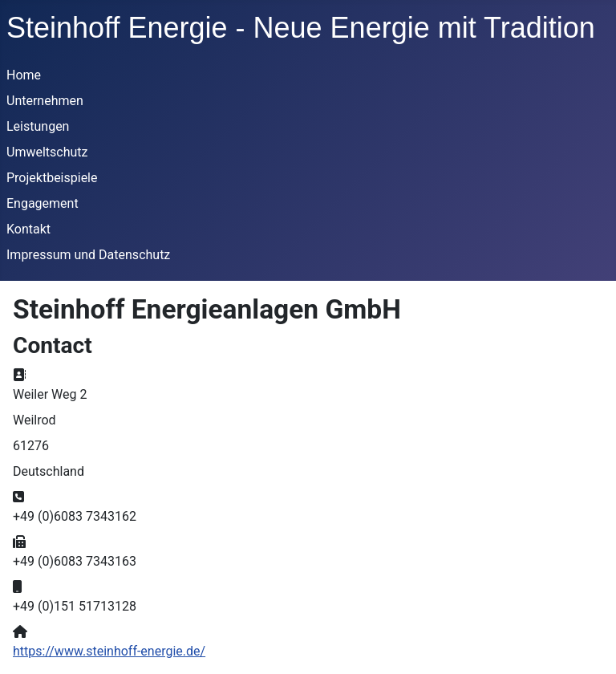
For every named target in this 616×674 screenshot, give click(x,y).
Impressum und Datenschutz (88, 255)
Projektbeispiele (52, 178)
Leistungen (38, 126)
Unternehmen (45, 101)
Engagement (43, 203)
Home (24, 75)
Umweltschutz (47, 152)
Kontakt (28, 229)
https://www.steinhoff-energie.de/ (109, 651)
